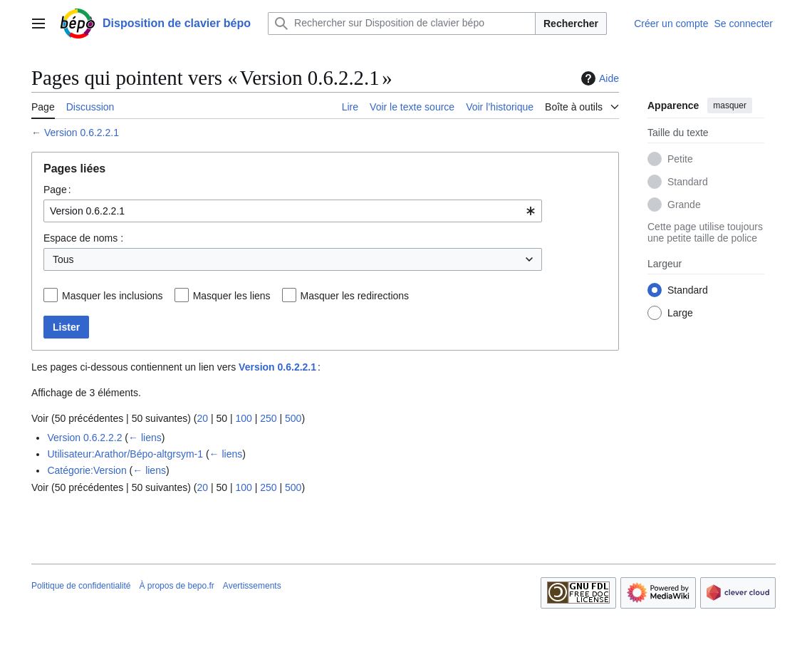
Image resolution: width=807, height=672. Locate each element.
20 (202, 418)
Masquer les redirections (355, 296)
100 (243, 418)
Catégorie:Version (87, 470)
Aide (598, 78)
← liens (145, 438)
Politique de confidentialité (81, 586)
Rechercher (571, 24)
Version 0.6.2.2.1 (82, 133)
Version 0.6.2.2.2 (84, 438)
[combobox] (293, 211)
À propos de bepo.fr (176, 586)
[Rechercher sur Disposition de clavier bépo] (402, 24)
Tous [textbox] (63, 259)
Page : (57, 190)
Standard (688, 182)
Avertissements (252, 586)
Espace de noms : (83, 238)
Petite (680, 159)
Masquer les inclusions (113, 296)
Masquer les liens (232, 296)
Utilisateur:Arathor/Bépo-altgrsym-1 (125, 454)
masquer (730, 105)
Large (680, 313)
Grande (684, 205)
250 (268, 418)
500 (293, 418)
